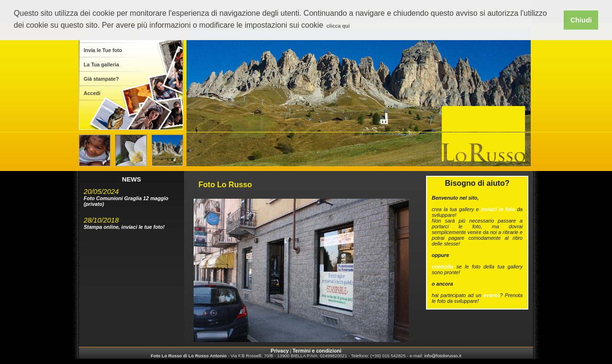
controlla (443, 267)
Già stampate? (101, 79)
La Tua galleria (101, 64)
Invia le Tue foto (103, 50)
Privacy (280, 351)
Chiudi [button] (581, 20)
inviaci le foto (498, 209)
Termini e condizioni (317, 351)
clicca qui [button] (338, 26)
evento (492, 295)
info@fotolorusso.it (443, 356)
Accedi (92, 93)
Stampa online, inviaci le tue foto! (124, 227)
